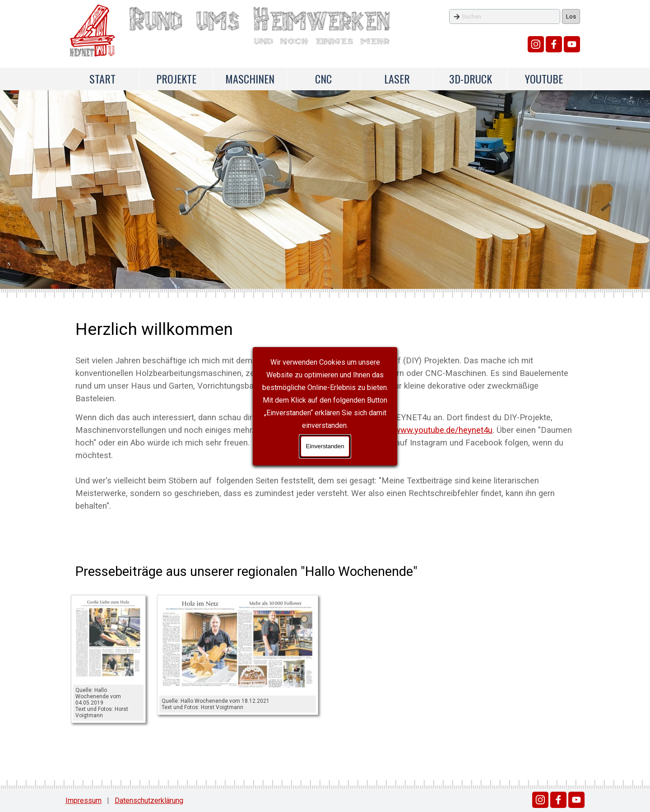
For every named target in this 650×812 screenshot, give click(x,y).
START (102, 79)
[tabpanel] (325, 414)
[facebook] (554, 44)
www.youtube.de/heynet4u (443, 430)
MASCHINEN (250, 79)
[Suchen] (505, 16)
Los (571, 16)
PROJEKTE (176, 79)
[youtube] (572, 44)
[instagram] (536, 44)
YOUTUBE (544, 79)
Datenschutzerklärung (149, 800)
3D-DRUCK (471, 79)
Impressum (84, 800)
